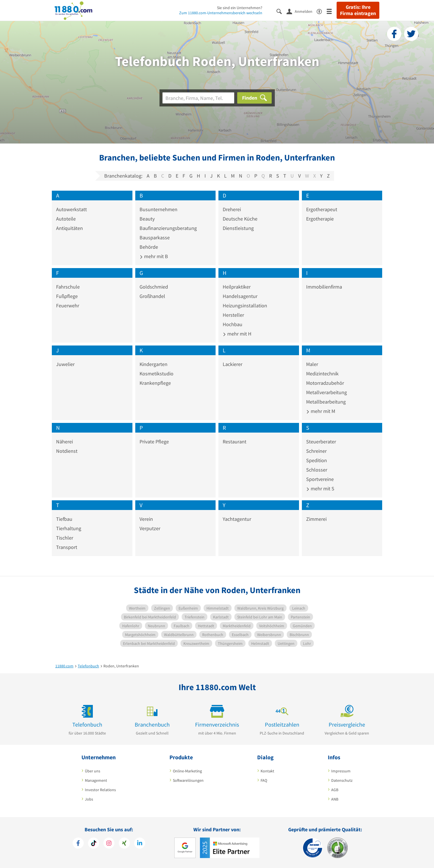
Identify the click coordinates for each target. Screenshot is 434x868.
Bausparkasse (155, 237)
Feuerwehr (68, 306)
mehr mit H (237, 334)
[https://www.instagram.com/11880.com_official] (109, 844)
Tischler (65, 538)
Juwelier (65, 364)
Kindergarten (153, 364)
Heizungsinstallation (245, 306)
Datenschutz (342, 780)
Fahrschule (68, 287)
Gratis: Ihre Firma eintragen (358, 10)
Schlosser (317, 470)
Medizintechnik (322, 374)
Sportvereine (320, 479)
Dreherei (232, 209)
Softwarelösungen (188, 780)
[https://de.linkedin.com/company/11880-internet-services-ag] (140, 844)
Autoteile (66, 219)
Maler (312, 364)
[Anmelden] (302, 11)
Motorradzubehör (325, 383)
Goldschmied (154, 287)
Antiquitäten (69, 228)
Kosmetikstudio (156, 374)
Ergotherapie (320, 219)
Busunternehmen (158, 209)
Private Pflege (154, 442)
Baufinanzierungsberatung (168, 228)
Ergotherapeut (322, 209)
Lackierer (233, 364)
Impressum (341, 771)
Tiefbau (64, 519)
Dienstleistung (238, 228)
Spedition (317, 460)
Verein (146, 519)
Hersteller (233, 315)
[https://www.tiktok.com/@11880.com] (94, 844)
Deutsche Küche (240, 219)
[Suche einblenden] (282, 11)
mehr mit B (154, 256)
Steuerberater (321, 442)
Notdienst (67, 451)
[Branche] (198, 98)
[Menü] (332, 11)
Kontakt (267, 771)
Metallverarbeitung (326, 392)
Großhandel (152, 296)
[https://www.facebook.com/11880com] (78, 844)
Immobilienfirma (324, 287)
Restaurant (235, 442)
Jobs (89, 799)
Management (96, 780)
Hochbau (233, 324)
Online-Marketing (187, 771)
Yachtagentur (237, 519)
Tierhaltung (69, 528)
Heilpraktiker (237, 287)
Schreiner (316, 451)
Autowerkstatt (71, 209)
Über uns (93, 771)
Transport (67, 547)
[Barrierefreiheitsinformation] (322, 11)
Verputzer (150, 528)
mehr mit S (320, 488)
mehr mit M (321, 411)
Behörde (149, 247)
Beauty (147, 219)
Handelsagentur (240, 296)
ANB (335, 799)
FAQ (264, 780)
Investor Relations (100, 790)
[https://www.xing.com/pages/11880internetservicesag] (124, 844)
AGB (335, 790)
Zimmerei (316, 519)
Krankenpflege (155, 383)
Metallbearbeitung (326, 402)
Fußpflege (67, 296)
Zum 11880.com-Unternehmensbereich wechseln (221, 13)
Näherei (65, 442)
